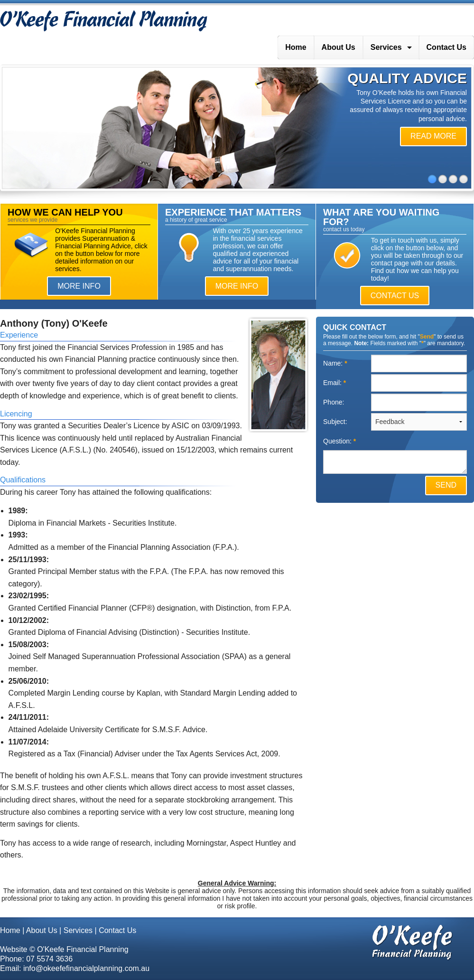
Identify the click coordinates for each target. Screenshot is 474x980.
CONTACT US (395, 296)
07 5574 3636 (49, 959)
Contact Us (446, 47)
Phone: (335, 402)
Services (386, 47)
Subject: (336, 422)
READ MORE (433, 136)
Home (296, 47)
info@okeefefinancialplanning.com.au (86, 968)
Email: (335, 383)
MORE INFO (79, 286)
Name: (335, 363)
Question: (339, 441)
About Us (339, 47)
